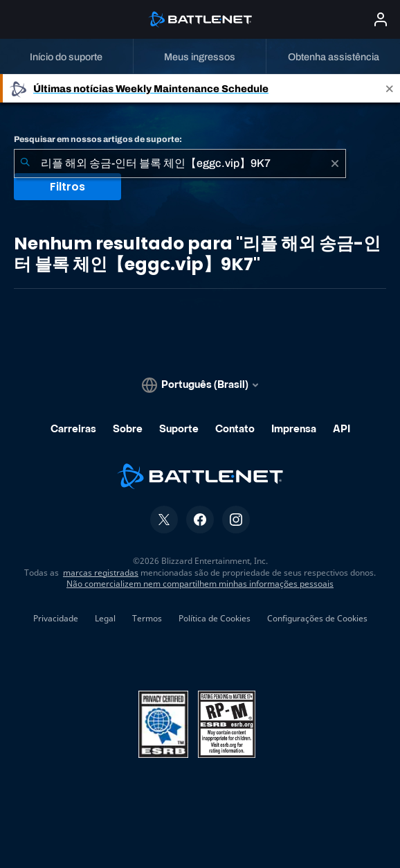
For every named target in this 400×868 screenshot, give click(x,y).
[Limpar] (335, 163)
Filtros (67, 187)
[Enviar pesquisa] (25, 163)
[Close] (390, 88)
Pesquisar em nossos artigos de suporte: (98, 139)
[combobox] (180, 163)
